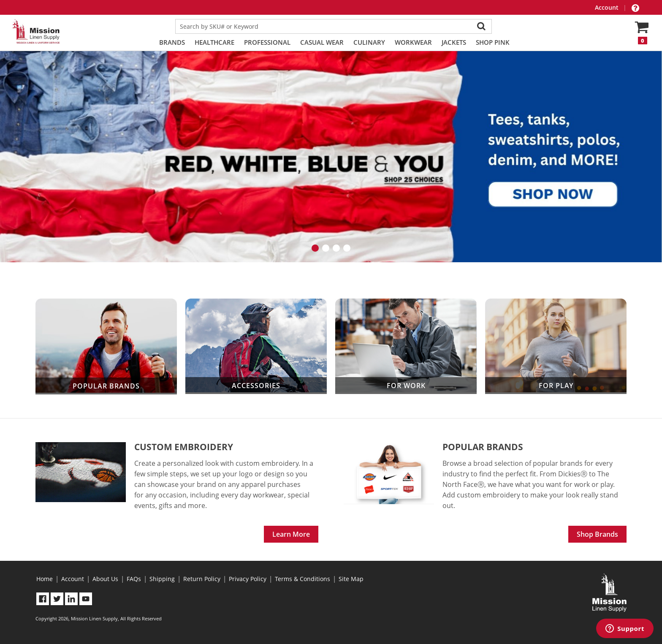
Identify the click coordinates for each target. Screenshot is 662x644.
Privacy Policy (248, 579)
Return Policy (202, 579)
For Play (556, 346)
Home (45, 579)
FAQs (134, 579)
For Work (406, 346)
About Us (105, 579)
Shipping (162, 579)
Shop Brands (597, 534)
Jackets (454, 42)
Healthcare (214, 42)
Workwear (413, 42)
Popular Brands (106, 346)
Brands (172, 42)
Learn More (291, 534)
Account (608, 7)
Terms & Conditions (303, 579)
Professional (267, 42)
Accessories (256, 346)
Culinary (369, 42)
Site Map (351, 579)
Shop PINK (493, 42)
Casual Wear (322, 42)
